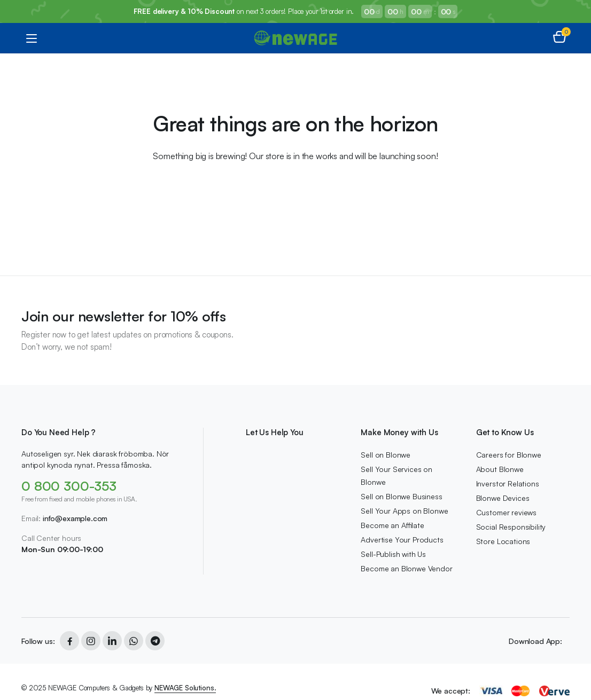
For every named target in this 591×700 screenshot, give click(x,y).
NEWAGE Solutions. (185, 688)
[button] (559, 38)
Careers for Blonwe (509, 455)
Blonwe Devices (503, 498)
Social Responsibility (511, 527)
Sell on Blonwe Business (401, 496)
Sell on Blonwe (386, 455)
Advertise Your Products (402, 540)
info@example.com (75, 518)
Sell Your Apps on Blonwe (404, 511)
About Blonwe (500, 469)
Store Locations (503, 541)
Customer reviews (506, 512)
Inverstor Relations (508, 483)
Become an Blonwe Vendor (406, 568)
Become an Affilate (392, 525)
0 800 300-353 (69, 486)
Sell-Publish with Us (393, 554)
